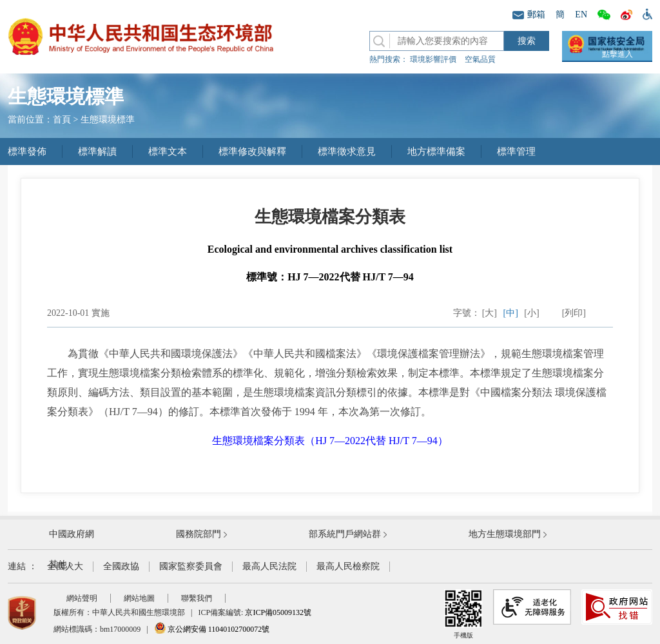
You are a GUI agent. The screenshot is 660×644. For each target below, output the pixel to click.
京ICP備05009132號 (278, 612)
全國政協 (121, 566)
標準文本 (168, 151)
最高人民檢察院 (348, 566)
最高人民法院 (269, 566)
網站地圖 (139, 598)
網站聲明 (82, 598)
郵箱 (529, 15)
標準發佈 (27, 151)
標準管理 (516, 151)
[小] (531, 313)
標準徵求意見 (347, 151)
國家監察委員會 (191, 566)
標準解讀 (97, 151)
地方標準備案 (436, 151)
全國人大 (65, 566)
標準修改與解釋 (252, 151)
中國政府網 (72, 534)
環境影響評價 (433, 59)
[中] (511, 313)
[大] (490, 313)
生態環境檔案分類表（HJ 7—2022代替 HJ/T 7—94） (330, 441)
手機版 (463, 614)
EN (581, 15)
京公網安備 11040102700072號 (212, 629)
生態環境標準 (108, 120)
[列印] (574, 313)
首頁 (62, 120)
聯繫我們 (197, 598)
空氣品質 (480, 59)
